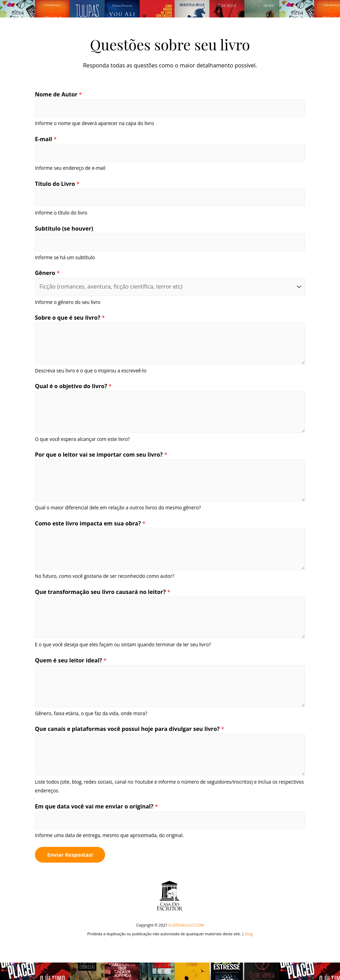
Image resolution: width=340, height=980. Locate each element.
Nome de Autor (58, 94)
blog (249, 934)
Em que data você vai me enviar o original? (96, 806)
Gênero (47, 273)
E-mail (46, 139)
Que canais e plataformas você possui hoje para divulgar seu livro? (130, 729)
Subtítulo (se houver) (64, 228)
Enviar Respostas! (70, 855)
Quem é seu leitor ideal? (71, 660)
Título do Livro (57, 184)
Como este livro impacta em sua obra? (90, 523)
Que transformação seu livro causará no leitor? (103, 592)
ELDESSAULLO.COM (186, 925)
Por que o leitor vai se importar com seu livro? (101, 455)
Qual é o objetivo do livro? (73, 386)
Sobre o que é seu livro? (70, 318)
